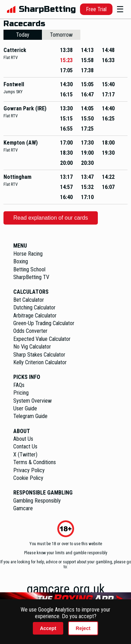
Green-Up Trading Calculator (44, 323)
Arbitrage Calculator (35, 316)
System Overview (32, 401)
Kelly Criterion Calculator (40, 362)
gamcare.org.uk (66, 589)
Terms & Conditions (35, 462)
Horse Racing (28, 254)
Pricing (21, 393)
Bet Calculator (29, 300)
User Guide (25, 408)
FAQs (19, 385)
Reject (83, 628)
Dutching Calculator (34, 308)
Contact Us (25, 447)
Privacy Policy (29, 470)
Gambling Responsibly (37, 501)
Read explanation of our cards (50, 218)
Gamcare (23, 508)
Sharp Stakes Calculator (39, 355)
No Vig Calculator (32, 347)
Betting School (29, 269)
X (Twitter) (25, 455)
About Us (23, 439)
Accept (48, 628)
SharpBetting (47, 9)
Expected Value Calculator (42, 339)
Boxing (21, 261)
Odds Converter (30, 331)
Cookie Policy (28, 478)
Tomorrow (61, 35)
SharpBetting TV (31, 277)
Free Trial (96, 9)
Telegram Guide (30, 416)
